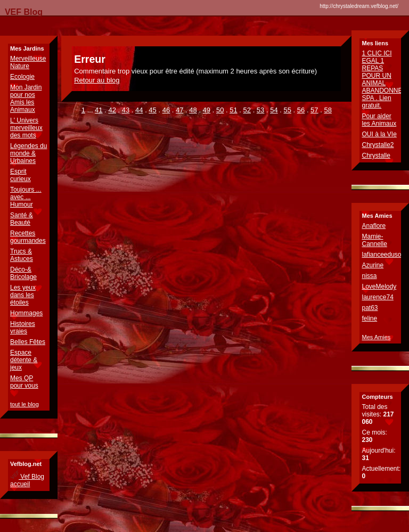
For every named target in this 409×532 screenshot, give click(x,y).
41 (99, 110)
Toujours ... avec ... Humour (26, 197)
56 (301, 110)
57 (314, 110)
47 (179, 110)
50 (220, 110)
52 (247, 110)
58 (328, 110)
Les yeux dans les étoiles (23, 295)
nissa (369, 276)
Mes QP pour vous (24, 382)
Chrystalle (376, 155)
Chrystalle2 (378, 145)
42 (112, 110)
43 (126, 110)
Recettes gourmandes (28, 237)
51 (233, 110)
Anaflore (374, 226)
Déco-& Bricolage (23, 273)
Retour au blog (97, 80)
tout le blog (24, 404)
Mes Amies (376, 337)
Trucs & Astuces (22, 255)
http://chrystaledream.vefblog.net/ (359, 6)
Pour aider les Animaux (379, 120)
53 (260, 110)
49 (207, 110)
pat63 (370, 308)
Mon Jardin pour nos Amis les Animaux (26, 99)
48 (193, 110)
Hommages (26, 313)
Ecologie (22, 77)
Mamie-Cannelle (374, 240)
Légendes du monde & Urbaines (28, 153)
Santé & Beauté (22, 219)
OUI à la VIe (379, 134)
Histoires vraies (23, 328)
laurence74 (377, 297)
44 (139, 110)
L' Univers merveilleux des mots (26, 128)
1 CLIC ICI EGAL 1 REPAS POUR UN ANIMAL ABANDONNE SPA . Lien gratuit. (382, 79)
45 (152, 110)
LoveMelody (379, 287)
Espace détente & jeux (24, 360)
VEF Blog (21, 12)
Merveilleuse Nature (28, 62)
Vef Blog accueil (27, 480)
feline (369, 318)
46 (166, 110)
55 (287, 110)
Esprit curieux (21, 175)
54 (274, 110)
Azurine (373, 265)
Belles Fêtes (28, 342)
